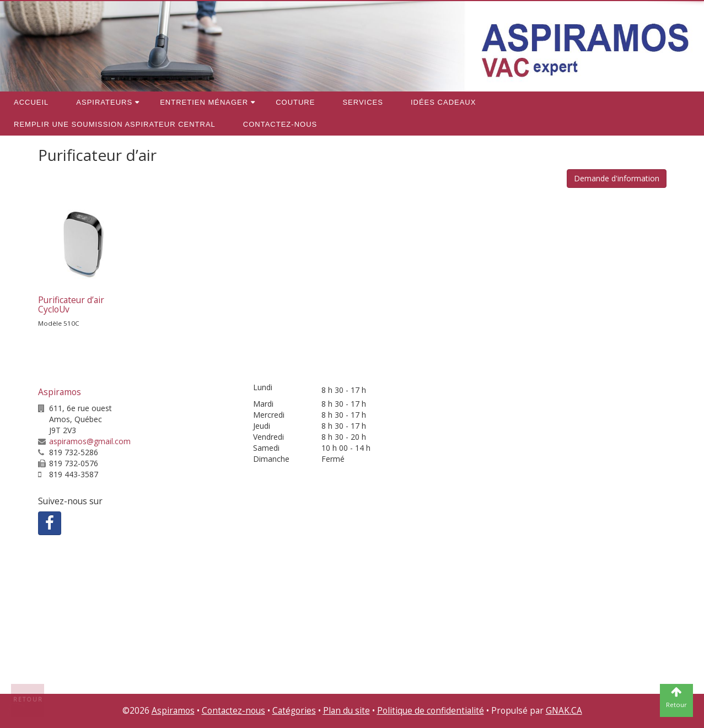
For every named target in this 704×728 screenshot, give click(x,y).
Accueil (31, 102)
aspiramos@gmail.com (90, 441)
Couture (295, 102)
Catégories (294, 711)
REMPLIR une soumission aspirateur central (115, 124)
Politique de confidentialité (431, 711)
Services (363, 102)
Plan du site (346, 711)
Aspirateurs (104, 102)
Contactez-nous (280, 124)
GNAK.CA (564, 711)
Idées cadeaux (443, 102)
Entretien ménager (204, 102)
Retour (28, 699)
